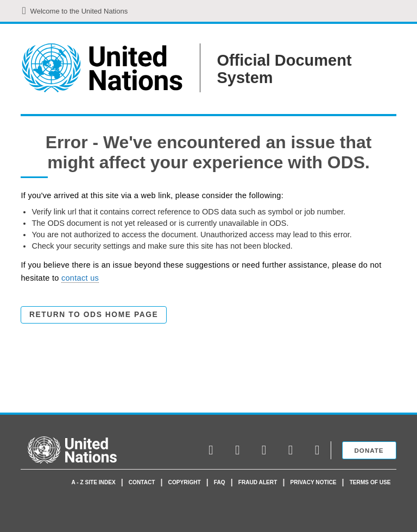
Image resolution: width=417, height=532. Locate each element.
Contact (142, 482)
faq (220, 482)
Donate (369, 450)
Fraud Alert (258, 482)
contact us (80, 278)
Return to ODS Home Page (94, 315)
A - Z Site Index (94, 482)
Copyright (185, 482)
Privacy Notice (313, 482)
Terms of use (370, 482)
